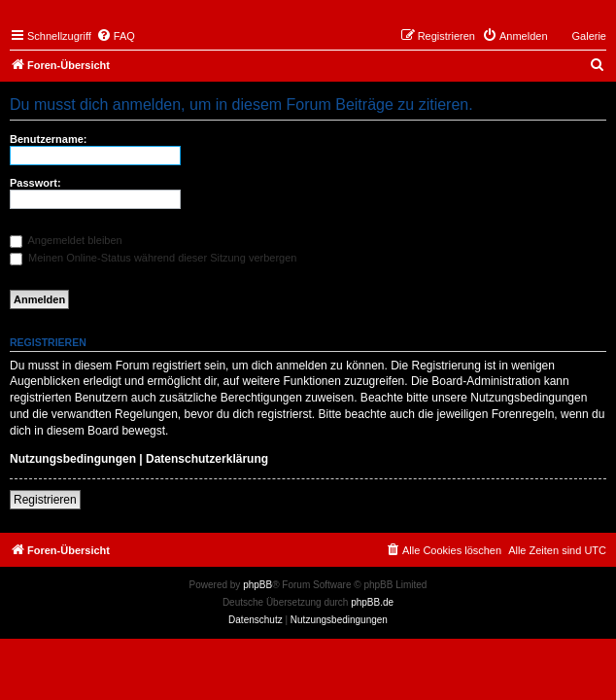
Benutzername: (48, 139)
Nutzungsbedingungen (73, 459)
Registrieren (45, 500)
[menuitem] (116, 36)
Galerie (589, 36)
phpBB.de (372, 602)
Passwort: (35, 183)
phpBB (257, 585)
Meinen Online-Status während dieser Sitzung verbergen (153, 258)
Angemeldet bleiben (66, 240)
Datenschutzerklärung (207, 459)
